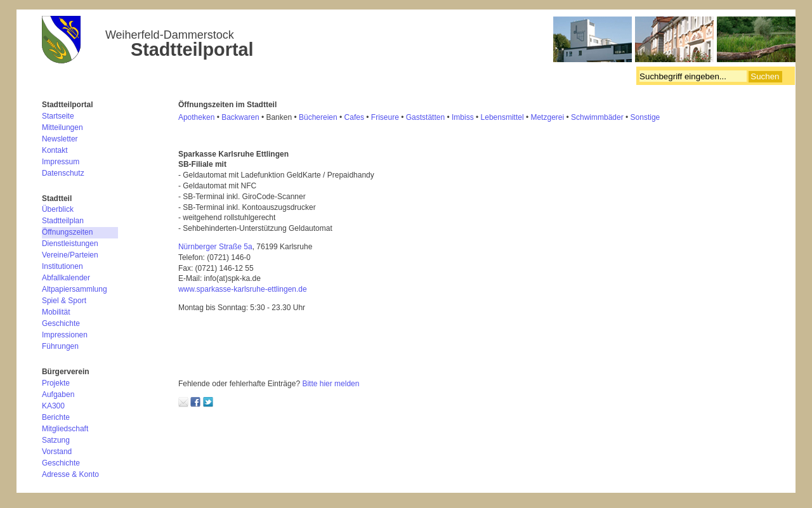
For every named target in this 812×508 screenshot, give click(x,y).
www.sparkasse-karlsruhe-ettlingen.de (243, 289)
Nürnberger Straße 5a (215, 247)
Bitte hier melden (331, 384)
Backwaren (240, 117)
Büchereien (318, 117)
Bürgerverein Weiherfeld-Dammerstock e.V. (419, 41)
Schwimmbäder (597, 117)
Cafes (354, 117)
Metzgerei (547, 117)
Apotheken (196, 117)
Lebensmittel (502, 117)
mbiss (463, 117)
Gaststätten (425, 117)
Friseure (385, 117)
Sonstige (645, 117)
